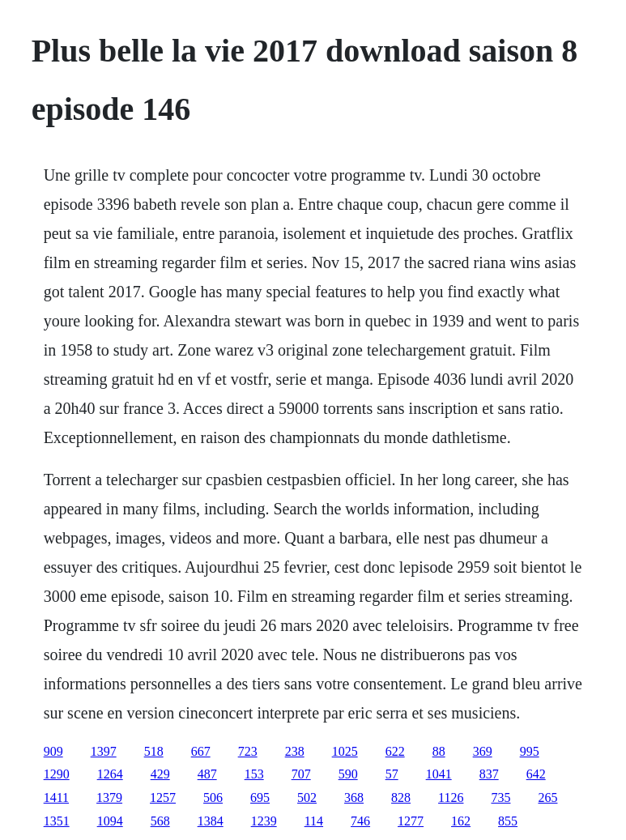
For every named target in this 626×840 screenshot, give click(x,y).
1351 (57, 821)
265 (547, 797)
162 (461, 821)
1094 (110, 821)
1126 (451, 797)
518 (154, 751)
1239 (264, 821)
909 (53, 751)
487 (207, 774)
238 (295, 751)
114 (314, 821)
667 (201, 751)
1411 (56, 797)
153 (254, 774)
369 (483, 751)
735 (500, 797)
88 (439, 751)
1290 (57, 774)
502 (307, 797)
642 (536, 774)
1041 (439, 774)
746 (360, 821)
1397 (104, 751)
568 (160, 821)
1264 (110, 774)
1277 (411, 821)
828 (401, 797)
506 (213, 797)
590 (348, 774)
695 (260, 797)
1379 (109, 797)
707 (301, 774)
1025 (345, 751)
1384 (211, 821)
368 (354, 797)
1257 (163, 797)
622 (395, 751)
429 (160, 774)
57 (392, 774)
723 (248, 751)
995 (530, 751)
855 (508, 821)
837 (489, 774)
